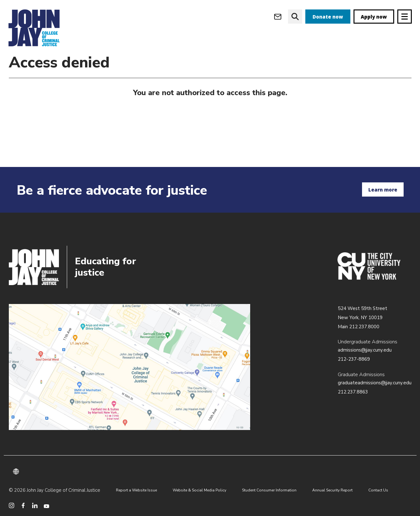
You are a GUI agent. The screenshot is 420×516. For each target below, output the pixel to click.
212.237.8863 (353, 392)
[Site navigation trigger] (405, 17)
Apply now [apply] (374, 17)
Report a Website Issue (136, 490)
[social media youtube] (46, 505)
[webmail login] (278, 17)
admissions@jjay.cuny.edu (365, 350)
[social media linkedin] (35, 505)
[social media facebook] (23, 505)
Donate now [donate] (328, 17)
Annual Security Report (332, 490)
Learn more (383, 190)
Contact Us (378, 490)
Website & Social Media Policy (199, 490)
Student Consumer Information (269, 490)
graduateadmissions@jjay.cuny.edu (375, 383)
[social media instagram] (12, 505)
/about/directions (130, 367)
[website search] (295, 17)
